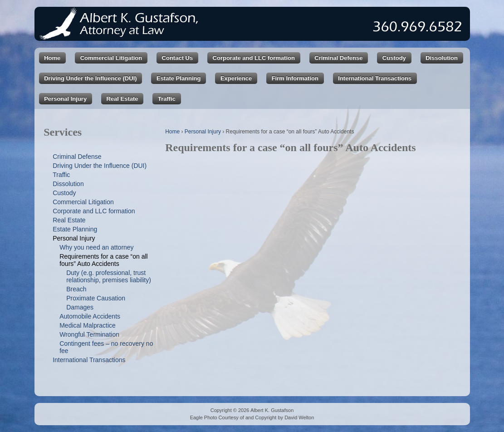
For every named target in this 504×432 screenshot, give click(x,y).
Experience (236, 78)
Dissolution (442, 58)
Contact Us (178, 58)
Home (52, 58)
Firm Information (295, 78)
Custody (394, 58)
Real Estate (122, 99)
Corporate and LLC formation (254, 58)
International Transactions (375, 78)
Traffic (167, 99)
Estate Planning (179, 78)
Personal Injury (65, 99)
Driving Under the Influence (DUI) (90, 78)
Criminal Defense (338, 58)
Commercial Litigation (111, 58)
